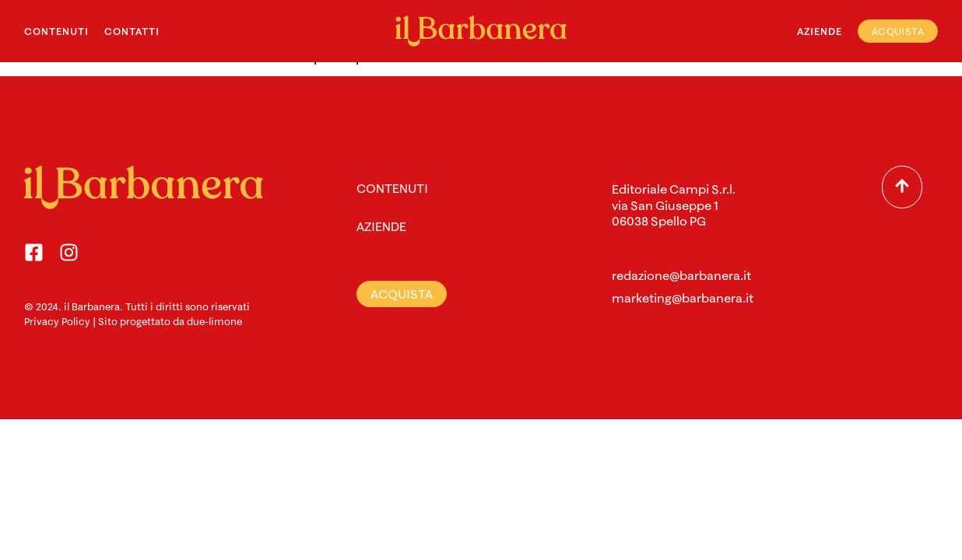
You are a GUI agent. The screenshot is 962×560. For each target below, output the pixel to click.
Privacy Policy (57, 321)
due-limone (214, 321)
